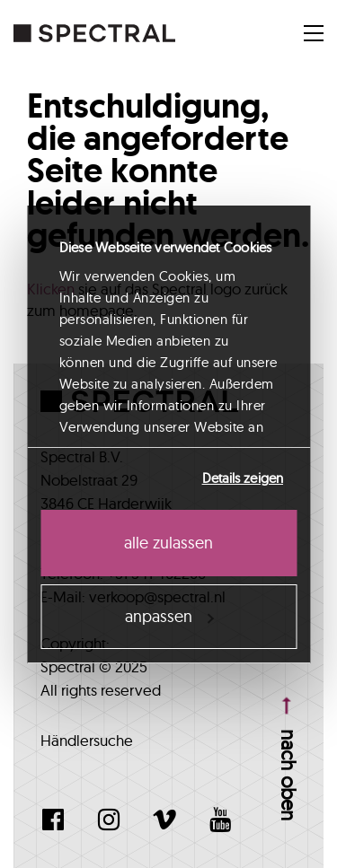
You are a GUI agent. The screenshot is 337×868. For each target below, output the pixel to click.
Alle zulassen (168, 543)
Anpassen (169, 616)
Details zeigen (243, 478)
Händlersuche (87, 740)
